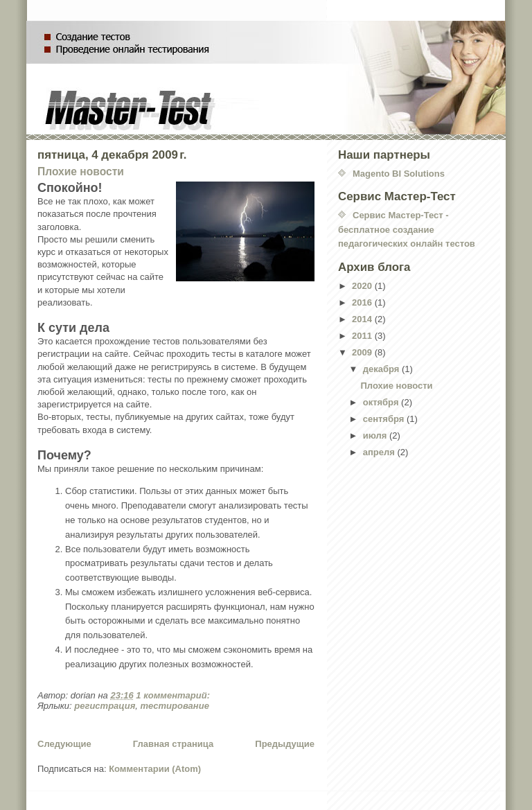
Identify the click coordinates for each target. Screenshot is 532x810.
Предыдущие (285, 744)
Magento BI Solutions (399, 174)
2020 (363, 286)
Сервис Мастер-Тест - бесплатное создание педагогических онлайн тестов (407, 230)
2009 (363, 352)
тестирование (175, 706)
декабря (382, 369)
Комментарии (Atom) (155, 769)
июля (376, 435)
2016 (363, 302)
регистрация (105, 706)
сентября (385, 419)
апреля (380, 452)
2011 (363, 336)
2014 (363, 319)
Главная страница (173, 744)
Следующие (64, 744)
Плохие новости (81, 171)
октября (382, 402)
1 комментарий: (174, 695)
